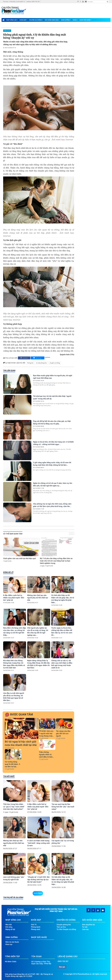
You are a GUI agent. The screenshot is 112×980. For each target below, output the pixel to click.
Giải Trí (34, 925)
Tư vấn (85, 927)
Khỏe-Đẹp (23, 20)
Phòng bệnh (36, 927)
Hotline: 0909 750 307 (33, 2)
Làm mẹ (85, 929)
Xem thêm (38, 893)
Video (75, 20)
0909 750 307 (63, 961)
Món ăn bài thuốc (12, 942)
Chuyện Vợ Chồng (36, 20)
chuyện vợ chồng (55, 363)
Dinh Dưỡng (66, 20)
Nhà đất (9, 925)
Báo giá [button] (62, 967)
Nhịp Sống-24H (12, 20)
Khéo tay (9, 944)
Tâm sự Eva (7, 31)
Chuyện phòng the (64, 925)
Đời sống (9, 927)
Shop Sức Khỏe (85, 20)
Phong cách (36, 929)
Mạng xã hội (10, 929)
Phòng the (30, 363)
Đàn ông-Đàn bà (88, 925)
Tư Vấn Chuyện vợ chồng (66, 929)
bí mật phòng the (41, 363)
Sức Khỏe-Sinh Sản (52, 20)
